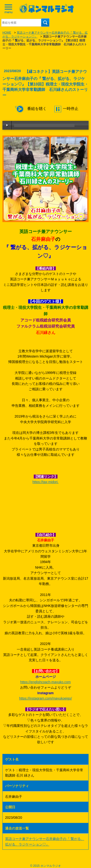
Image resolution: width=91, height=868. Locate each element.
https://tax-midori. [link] (45, 482)
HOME (7, 33)
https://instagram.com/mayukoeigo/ (45, 698)
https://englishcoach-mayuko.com (46, 682)
